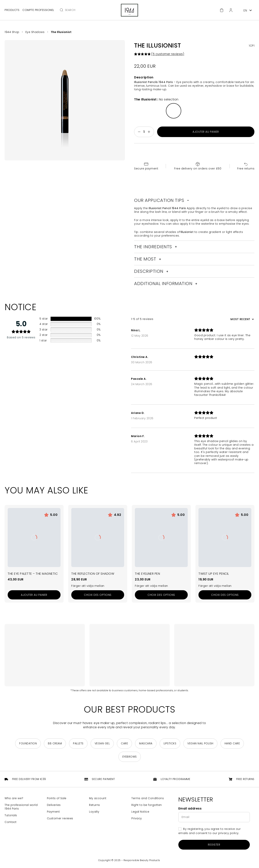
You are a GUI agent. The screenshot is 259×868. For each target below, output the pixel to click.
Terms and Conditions (148, 798)
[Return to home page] (129, 10)
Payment (53, 812)
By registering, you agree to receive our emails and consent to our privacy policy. (210, 831)
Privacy (137, 818)
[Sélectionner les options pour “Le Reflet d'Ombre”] (98, 595)
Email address (190, 809)
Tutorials (11, 815)
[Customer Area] (231, 10)
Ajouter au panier (206, 132)
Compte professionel (38, 10)
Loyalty (94, 812)
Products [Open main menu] (12, 10)
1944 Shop (12, 32)
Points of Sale (57, 798)
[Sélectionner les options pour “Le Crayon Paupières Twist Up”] (225, 595)
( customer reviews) (168, 54)
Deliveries (54, 805)
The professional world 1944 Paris (21, 807)
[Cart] (222, 10)
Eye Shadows (35, 32)
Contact (11, 822)
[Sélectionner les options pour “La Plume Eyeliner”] (161, 595)
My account (98, 798)
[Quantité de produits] (144, 132)
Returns (95, 805)
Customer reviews (60, 818)
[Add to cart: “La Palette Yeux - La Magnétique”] (34, 595)
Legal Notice (140, 812)
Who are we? (14, 798)
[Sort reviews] (242, 319)
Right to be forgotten (147, 805)
